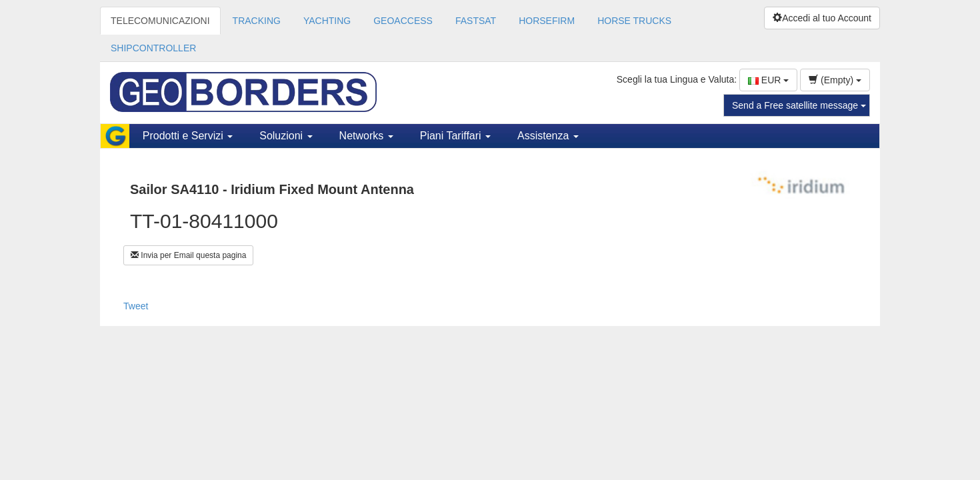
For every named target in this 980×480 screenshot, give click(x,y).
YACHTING (327, 21)
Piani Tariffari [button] (455, 136)
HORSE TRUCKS (634, 21)
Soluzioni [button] (286, 136)
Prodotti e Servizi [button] (188, 136)
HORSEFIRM (547, 21)
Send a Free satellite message (799, 105)
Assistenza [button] (548, 136)
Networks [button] (366, 136)
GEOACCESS (403, 21)
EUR (768, 80)
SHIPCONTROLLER (153, 48)
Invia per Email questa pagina (188, 255)
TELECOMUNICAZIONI (160, 21)
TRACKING (257, 21)
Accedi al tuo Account (822, 18)
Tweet (136, 306)
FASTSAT (476, 21)
